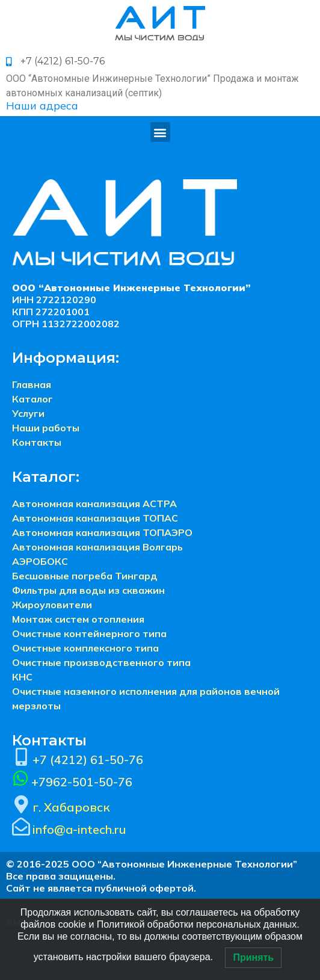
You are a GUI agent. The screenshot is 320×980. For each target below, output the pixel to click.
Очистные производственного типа (101, 662)
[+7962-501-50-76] (20, 778)
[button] (160, 132)
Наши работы (46, 428)
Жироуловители (52, 605)
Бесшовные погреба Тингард (85, 576)
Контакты (37, 442)
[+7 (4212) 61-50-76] (21, 757)
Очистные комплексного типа (85, 648)
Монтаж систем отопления (78, 619)
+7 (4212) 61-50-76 (88, 760)
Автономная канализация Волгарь (97, 547)
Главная (32, 384)
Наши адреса (42, 106)
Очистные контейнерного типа (89, 633)
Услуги (28, 413)
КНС (22, 677)
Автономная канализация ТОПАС (95, 518)
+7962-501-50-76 (82, 782)
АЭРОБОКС (40, 561)
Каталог (32, 399)
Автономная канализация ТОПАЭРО (102, 532)
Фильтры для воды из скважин (88, 590)
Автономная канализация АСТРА (94, 504)
